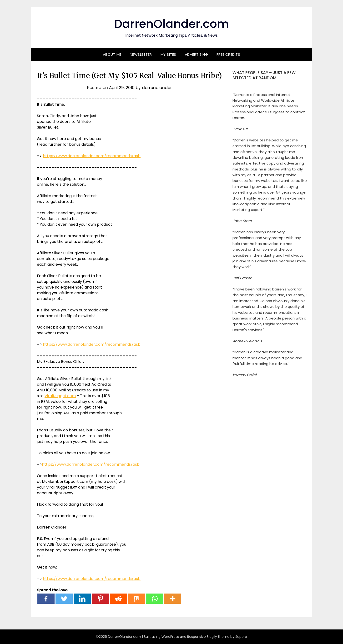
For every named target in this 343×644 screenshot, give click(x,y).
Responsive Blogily (202, 637)
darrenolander (157, 88)
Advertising (197, 54)
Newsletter (141, 54)
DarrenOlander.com (171, 24)
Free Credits (228, 54)
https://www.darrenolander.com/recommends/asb (92, 156)
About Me (112, 54)
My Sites (168, 54)
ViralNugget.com (60, 396)
